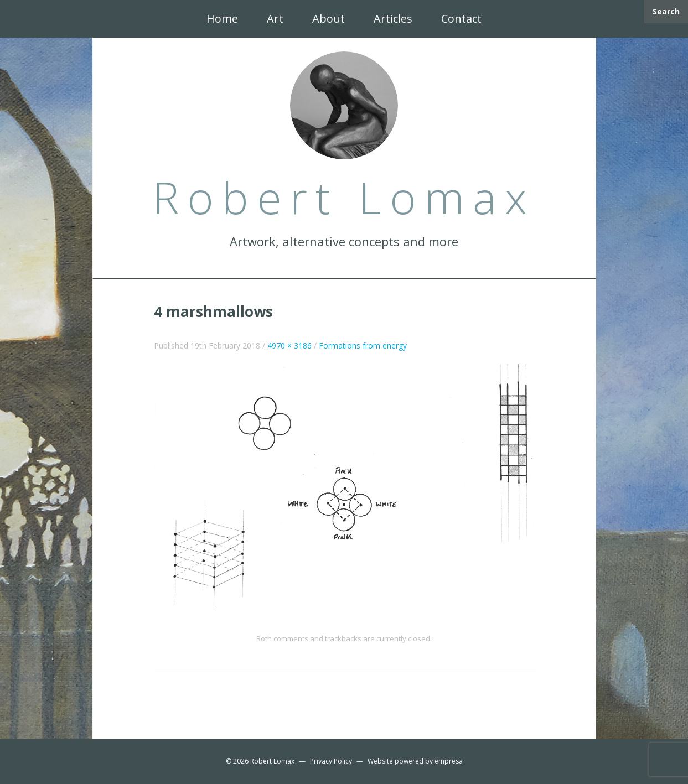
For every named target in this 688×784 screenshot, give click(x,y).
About (329, 19)
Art (275, 19)
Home (222, 19)
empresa (449, 761)
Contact (461, 19)
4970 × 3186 (289, 346)
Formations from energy (363, 346)
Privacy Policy (331, 761)
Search (666, 11)
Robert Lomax (272, 761)
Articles (393, 19)
